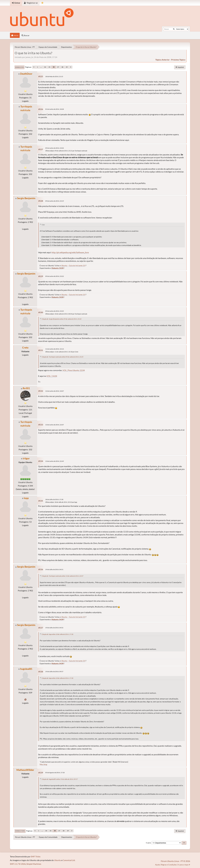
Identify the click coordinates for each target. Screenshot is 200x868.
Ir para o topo (20, 831)
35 (49, 67)
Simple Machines (34, 864)
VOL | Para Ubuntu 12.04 (74, 370)
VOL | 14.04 (52, 376)
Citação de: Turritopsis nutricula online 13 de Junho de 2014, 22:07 (62, 576)
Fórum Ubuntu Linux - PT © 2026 (175, 861)
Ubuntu (58, 860)
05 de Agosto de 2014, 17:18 (55, 773)
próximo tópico (178, 60)
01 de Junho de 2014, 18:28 (55, 109)
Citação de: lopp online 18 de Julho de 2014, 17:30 (57, 634)
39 (67, 67)
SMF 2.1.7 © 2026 (18, 864)
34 (45, 67)
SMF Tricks (36, 856)
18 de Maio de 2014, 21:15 (54, 76)
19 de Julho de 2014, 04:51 (54, 569)
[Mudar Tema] (42, 3)
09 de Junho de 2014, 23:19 (55, 201)
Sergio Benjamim (26, 198)
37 (58, 67)
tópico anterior (162, 60)
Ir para (148, 843)
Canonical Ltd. (69, 860)
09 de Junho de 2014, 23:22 (55, 276)
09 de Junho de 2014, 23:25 (55, 311)
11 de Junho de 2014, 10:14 (55, 349)
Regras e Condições (169, 865)
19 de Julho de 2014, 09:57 (54, 672)
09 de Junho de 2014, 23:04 (55, 148)
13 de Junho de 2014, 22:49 (55, 461)
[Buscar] (174, 29)
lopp (26, 498)
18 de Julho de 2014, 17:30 (54, 499)
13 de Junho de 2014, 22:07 (55, 425)
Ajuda (157, 865)
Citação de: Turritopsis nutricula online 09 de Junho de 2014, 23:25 (62, 357)
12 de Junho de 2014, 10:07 (55, 391)
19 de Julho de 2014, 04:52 (54, 628)
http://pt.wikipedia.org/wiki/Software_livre (70, 252)
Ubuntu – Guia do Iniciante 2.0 (73, 266)
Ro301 (26, 388)
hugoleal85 (26, 669)
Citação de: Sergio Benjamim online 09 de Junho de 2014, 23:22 (62, 319)
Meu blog (43, 764)
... (41, 67)
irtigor (26, 458)
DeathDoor (26, 74)
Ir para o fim (20, 67)
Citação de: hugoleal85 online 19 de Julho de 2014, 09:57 (60, 779)
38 (62, 67)
